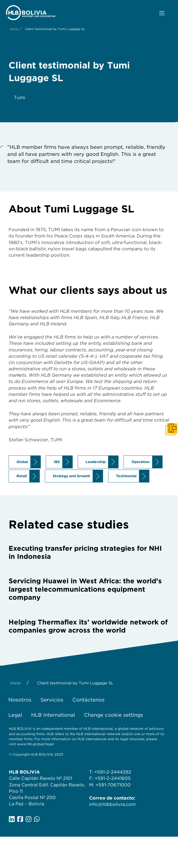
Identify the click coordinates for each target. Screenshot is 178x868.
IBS (57, 462)
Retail (22, 476)
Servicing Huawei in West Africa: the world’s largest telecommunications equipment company (85, 589)
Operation (141, 462)
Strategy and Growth (71, 476)
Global (22, 462)
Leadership (96, 462)
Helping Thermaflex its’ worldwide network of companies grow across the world (88, 626)
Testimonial (126, 476)
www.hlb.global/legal (35, 744)
